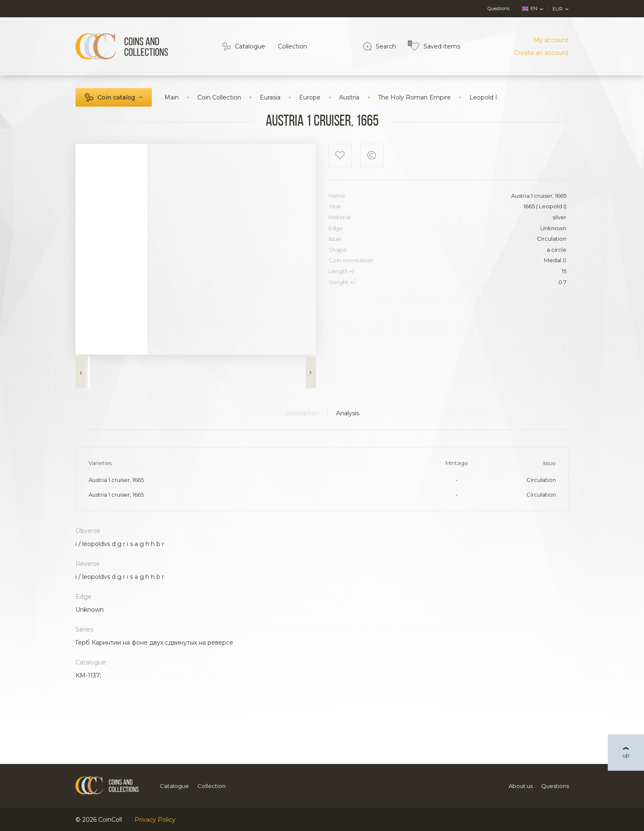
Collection (292, 46)
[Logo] (122, 46)
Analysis (348, 413)
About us (521, 786)
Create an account (541, 53)
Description (302, 413)
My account (551, 40)
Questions (498, 8)
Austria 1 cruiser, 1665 (116, 480)
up (626, 755)
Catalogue (250, 46)
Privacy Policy (155, 820)
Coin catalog (116, 97)
